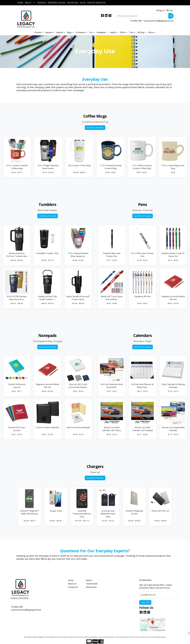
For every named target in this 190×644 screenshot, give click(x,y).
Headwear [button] (101, 32)
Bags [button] (69, 32)
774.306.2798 (136, 21)
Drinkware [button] (80, 32)
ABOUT (28, 3)
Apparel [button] (49, 32)
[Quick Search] (141, 16)
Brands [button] (38, 32)
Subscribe (145, 602)
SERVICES (42, 3)
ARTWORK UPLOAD (57, 3)
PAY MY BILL (73, 3)
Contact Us (73, 587)
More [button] (151, 32)
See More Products (95, 128)
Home (71, 580)
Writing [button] (141, 32)
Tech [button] (131, 32)
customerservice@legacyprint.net (158, 21)
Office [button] (122, 32)
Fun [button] (91, 32)
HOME (20, 3)
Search (89, 580)
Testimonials (92, 584)
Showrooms (91, 587)
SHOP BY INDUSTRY (96, 3)
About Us (72, 584)
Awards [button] (60, 32)
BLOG (83, 3)
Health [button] (113, 32)
